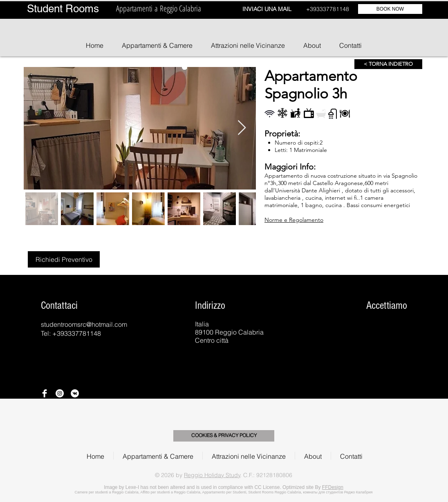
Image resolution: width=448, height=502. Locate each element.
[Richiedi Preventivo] (64, 259)
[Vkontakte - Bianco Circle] (75, 393)
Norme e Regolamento (294, 220)
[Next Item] (242, 128)
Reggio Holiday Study (212, 475)
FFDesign (333, 487)
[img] (338, 329)
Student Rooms (63, 9)
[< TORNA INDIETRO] (388, 64)
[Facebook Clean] (45, 393)
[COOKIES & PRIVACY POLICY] (224, 436)
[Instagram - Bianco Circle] (60, 393)
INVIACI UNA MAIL (267, 9)
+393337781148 (328, 9)
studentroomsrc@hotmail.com (84, 324)
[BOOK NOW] (390, 9)
